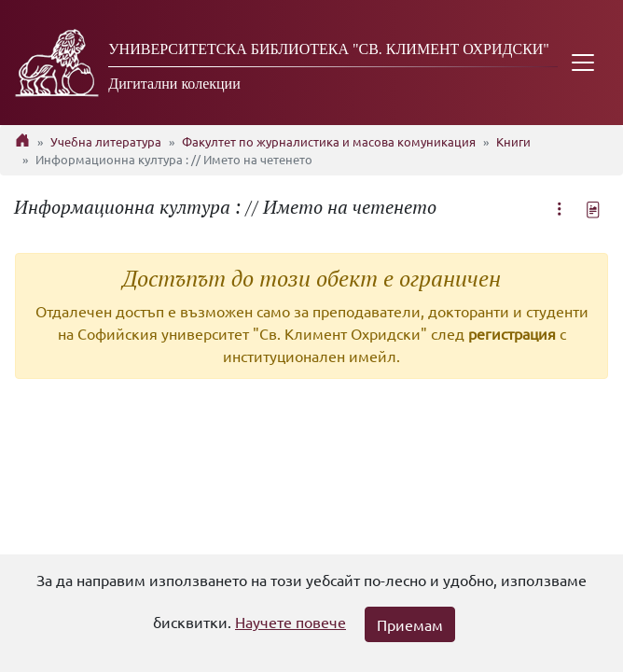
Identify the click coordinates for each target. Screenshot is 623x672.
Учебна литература (106, 141)
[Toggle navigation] (583, 63)
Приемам (410, 624)
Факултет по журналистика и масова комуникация (329, 141)
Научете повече (291, 622)
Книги (513, 141)
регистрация (512, 333)
